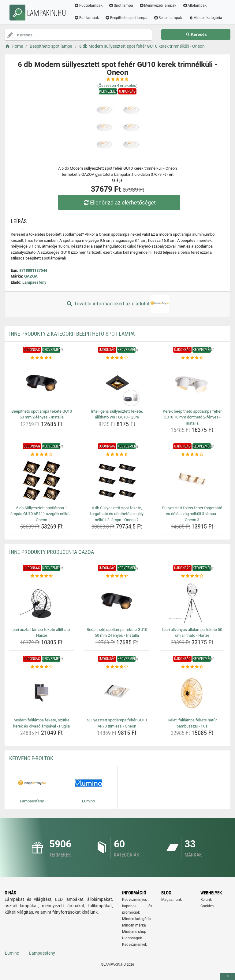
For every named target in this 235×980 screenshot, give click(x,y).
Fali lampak (86, 18)
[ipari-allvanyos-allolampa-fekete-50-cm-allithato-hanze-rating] (192, 576)
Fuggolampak (88, 6)
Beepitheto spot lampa (126, 18)
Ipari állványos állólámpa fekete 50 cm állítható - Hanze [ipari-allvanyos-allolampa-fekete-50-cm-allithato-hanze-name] (192, 633)
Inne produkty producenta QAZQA (52, 552)
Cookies (207, 906)
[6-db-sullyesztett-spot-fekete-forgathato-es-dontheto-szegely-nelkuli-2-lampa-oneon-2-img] (117, 481)
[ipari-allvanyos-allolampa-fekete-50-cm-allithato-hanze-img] (192, 602)
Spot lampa (121, 6)
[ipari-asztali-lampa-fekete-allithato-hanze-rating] (41, 576)
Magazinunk (172, 900)
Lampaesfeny (34, 282)
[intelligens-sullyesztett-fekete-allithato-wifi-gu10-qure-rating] (117, 358)
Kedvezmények (134, 945)
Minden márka (134, 925)
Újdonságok (132, 938)
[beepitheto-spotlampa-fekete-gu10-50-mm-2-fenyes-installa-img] (41, 384)
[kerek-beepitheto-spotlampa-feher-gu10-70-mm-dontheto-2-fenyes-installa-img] (192, 384)
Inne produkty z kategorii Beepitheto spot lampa (72, 334)
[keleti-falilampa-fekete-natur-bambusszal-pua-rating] (192, 667)
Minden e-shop (134, 932)
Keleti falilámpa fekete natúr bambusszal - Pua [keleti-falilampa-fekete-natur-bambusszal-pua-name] (192, 723)
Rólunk (206, 900)
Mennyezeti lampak (158, 6)
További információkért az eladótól (117, 304)
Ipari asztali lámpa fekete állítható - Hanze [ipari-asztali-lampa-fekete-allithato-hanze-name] (42, 633)
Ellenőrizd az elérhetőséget (119, 203)
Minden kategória (205, 18)
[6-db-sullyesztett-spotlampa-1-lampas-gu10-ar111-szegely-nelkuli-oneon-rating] (41, 455)
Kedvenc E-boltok (31, 758)
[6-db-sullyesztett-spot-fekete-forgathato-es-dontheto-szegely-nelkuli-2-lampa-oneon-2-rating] (117, 455)
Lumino (12, 953)
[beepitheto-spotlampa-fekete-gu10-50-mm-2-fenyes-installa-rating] (41, 358)
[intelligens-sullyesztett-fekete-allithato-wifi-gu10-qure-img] (117, 384)
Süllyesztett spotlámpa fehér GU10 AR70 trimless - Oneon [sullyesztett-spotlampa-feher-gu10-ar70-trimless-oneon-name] (117, 723)
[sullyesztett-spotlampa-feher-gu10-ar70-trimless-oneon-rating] (117, 667)
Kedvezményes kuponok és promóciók (137, 906)
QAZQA (31, 276)
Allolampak (194, 6)
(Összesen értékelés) (117, 85)
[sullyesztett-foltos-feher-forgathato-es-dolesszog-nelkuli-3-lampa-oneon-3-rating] (192, 455)
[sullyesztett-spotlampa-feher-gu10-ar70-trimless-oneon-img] (117, 693)
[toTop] (227, 976)
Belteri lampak (168, 18)
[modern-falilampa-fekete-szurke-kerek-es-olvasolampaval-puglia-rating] (41, 667)
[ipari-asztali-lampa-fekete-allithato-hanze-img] (41, 602)
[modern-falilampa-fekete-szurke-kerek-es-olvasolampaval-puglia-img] (41, 693)
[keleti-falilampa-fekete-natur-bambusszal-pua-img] (192, 693)
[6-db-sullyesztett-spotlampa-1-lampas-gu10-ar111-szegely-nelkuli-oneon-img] (41, 481)
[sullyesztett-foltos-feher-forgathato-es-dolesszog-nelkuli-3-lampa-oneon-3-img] (192, 481)
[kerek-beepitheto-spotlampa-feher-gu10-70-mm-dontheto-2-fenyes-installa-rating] (192, 358)
